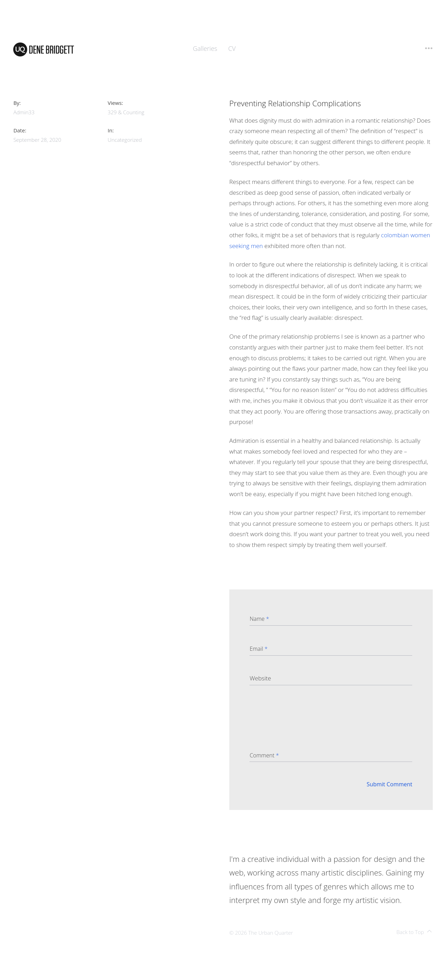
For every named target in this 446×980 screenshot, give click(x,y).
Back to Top (414, 932)
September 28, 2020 (37, 140)
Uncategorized (125, 140)
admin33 (24, 112)
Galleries (205, 48)
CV (232, 48)
